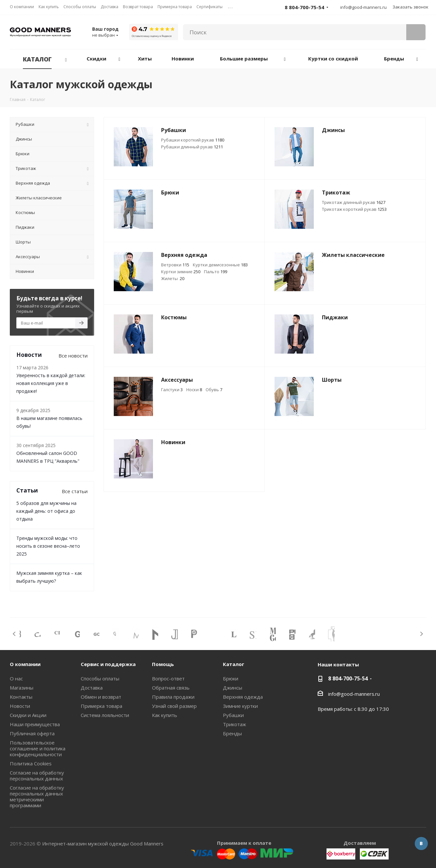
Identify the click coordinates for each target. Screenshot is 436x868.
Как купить (165, 715)
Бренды (232, 733)
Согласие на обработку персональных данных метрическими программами (37, 796)
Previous (15, 634)
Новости (20, 706)
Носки (194, 390)
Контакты (21, 697)
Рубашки (233, 715)
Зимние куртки (240, 706)
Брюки (231, 678)
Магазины (22, 688)
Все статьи (75, 491)
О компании (25, 664)
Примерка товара (101, 706)
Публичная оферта (32, 733)
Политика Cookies (31, 763)
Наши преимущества (35, 724)
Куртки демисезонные (220, 265)
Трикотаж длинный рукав (354, 202)
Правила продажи (173, 697)
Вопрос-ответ (168, 678)
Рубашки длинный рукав (192, 147)
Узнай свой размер (174, 706)
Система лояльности (105, 715)
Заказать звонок (411, 7)
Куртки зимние (181, 272)
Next (421, 634)
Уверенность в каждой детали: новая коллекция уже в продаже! (51, 383)
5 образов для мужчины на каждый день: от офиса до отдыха (46, 511)
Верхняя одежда (243, 697)
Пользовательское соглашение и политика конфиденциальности (38, 748)
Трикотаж (235, 724)
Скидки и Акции (28, 715)
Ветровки (175, 265)
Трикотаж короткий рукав (354, 209)
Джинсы (233, 688)
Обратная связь (171, 688)
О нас (16, 678)
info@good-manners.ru (363, 7)
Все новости (73, 356)
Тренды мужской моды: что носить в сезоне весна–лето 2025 (48, 546)
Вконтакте (421, 843)
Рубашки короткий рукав (193, 140)
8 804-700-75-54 (348, 678)
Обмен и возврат (101, 697)
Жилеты (173, 278)
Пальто (216, 272)
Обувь (214, 390)
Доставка (92, 688)
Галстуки (172, 390)
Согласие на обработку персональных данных (37, 776)
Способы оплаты (100, 678)
